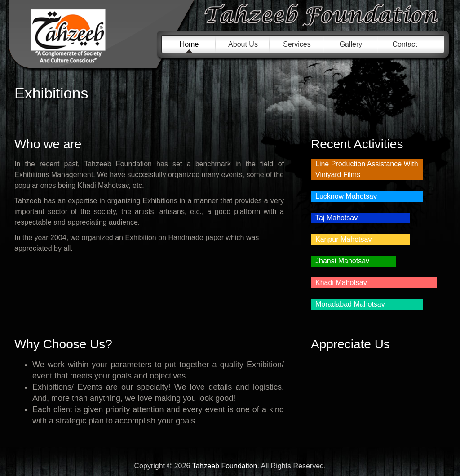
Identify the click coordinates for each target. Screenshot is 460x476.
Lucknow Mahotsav (346, 196)
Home (189, 44)
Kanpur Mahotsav (343, 239)
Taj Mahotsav (336, 218)
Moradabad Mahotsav (350, 304)
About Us (243, 44)
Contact (405, 44)
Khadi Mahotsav (341, 282)
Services (297, 44)
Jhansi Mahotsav (342, 261)
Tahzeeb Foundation (87, 37)
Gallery (351, 44)
